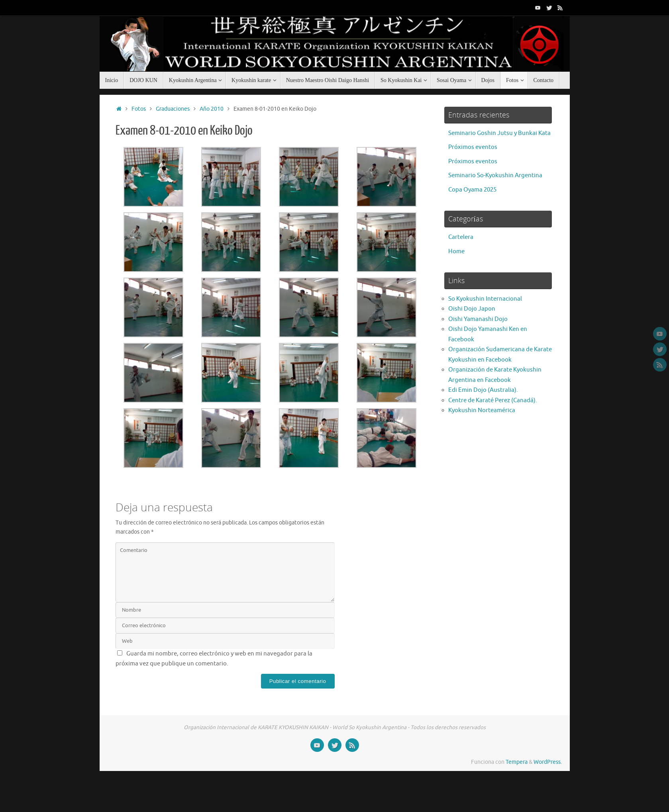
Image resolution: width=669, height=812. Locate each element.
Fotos (139, 109)
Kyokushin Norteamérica (482, 410)
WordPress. (548, 762)
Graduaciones (173, 109)
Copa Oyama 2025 (472, 190)
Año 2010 (212, 109)
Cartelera (461, 237)
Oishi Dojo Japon (472, 309)
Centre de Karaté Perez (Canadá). (493, 400)
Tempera (517, 762)
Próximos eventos (473, 147)
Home (456, 251)
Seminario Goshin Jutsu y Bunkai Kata (499, 133)
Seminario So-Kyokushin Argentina (495, 175)
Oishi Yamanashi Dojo (478, 319)
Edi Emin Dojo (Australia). (483, 390)
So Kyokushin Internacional (485, 299)
